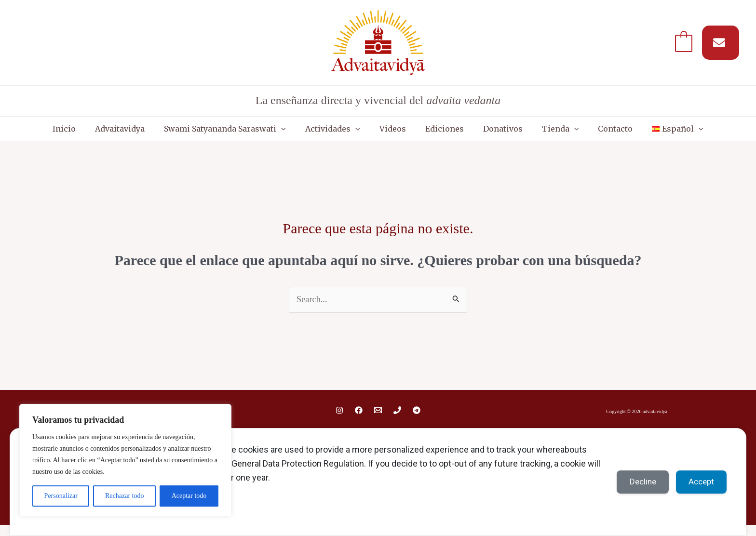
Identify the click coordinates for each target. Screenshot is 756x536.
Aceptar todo (189, 496)
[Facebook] (359, 421)
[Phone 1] (397, 421)
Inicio (108, 134)
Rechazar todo (124, 496)
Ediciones (440, 134)
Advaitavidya (154, 134)
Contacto (581, 134)
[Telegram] (417, 421)
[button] (305, 134)
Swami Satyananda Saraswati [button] (249, 134)
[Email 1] (378, 421)
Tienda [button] (536, 134)
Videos (398, 134)
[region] (125, 460)
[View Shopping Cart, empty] (684, 42)
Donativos (488, 134)
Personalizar (61, 496)
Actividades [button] (347, 134)
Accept (698, 482)
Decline (634, 482)
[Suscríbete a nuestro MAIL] (721, 43)
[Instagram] (339, 421)
